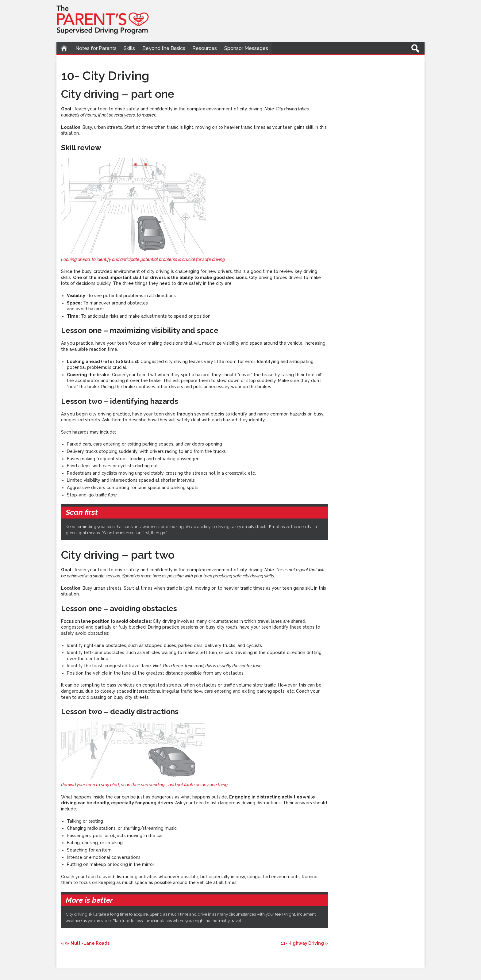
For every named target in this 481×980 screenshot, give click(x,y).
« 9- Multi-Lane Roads (85, 943)
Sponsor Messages (247, 48)
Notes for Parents (96, 48)
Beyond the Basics (164, 48)
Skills (130, 48)
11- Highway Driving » (304, 943)
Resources (205, 48)
